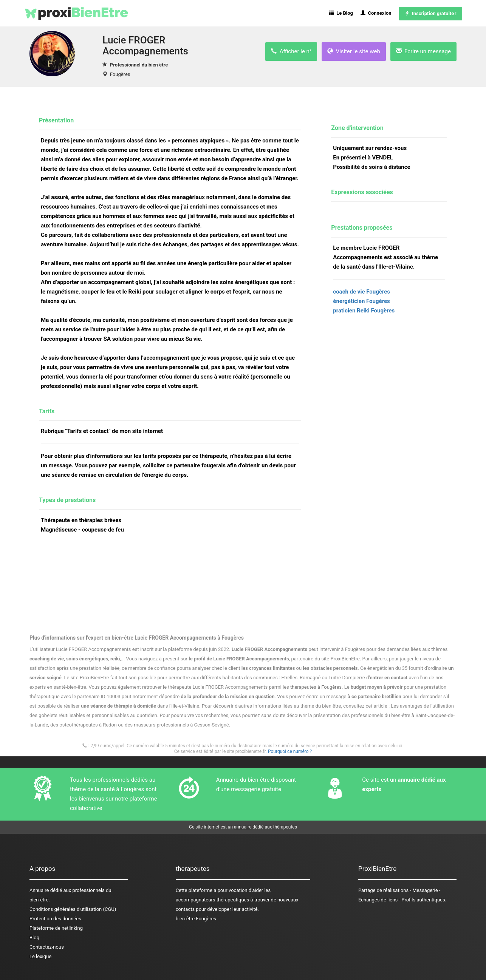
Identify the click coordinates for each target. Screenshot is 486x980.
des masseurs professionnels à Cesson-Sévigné (177, 725)
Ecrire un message (423, 51)
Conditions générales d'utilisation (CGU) (73, 909)
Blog (34, 937)
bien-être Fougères (196, 919)
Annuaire (39, 890)
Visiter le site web (354, 51)
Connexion (376, 13)
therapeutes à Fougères (316, 687)
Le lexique (40, 956)
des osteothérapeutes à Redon (84, 725)
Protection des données (55, 919)
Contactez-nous (47, 947)
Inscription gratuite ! (431, 13)
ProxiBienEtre (345, 659)
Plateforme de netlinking (56, 928)
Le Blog (341, 13)
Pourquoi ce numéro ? (290, 751)
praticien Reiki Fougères (364, 311)
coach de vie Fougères (361, 292)
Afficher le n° (291, 51)
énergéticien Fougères (361, 301)
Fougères (120, 74)
